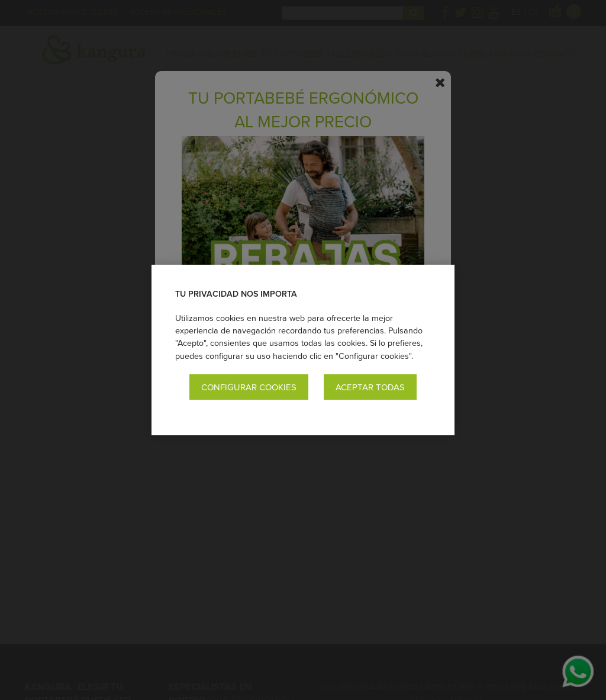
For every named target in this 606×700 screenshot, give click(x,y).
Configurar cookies (249, 387)
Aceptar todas (370, 387)
